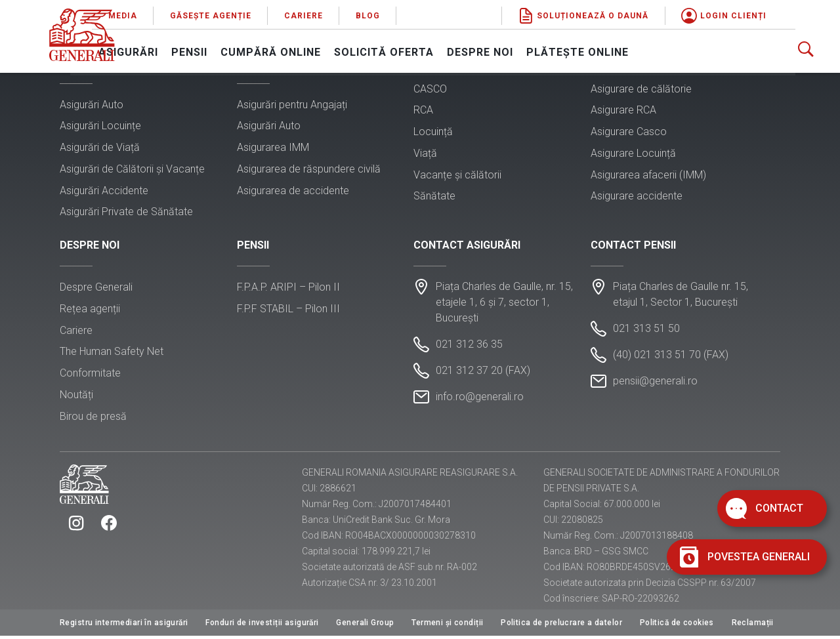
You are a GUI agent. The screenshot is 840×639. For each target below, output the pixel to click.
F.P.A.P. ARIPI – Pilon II (288, 289)
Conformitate (90, 375)
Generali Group (365, 626)
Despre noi (526, 50)
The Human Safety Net (112, 354)
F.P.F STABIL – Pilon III (288, 311)
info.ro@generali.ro (480, 399)
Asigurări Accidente (104, 191)
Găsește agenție (257, 13)
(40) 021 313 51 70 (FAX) (671, 357)
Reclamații (753, 626)
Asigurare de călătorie (641, 90)
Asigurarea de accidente (293, 191)
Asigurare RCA (623, 111)
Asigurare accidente (637, 197)
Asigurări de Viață (100, 148)
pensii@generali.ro (655, 383)
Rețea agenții (90, 311)
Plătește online (623, 50)
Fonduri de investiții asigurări (262, 626)
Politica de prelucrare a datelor (561, 626)
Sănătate (434, 197)
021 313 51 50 (646, 331)
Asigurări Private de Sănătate (126, 213)
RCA (423, 111)
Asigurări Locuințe (100, 127)
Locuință (433, 132)
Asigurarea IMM (273, 148)
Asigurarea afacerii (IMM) (648, 175)
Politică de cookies (677, 626)
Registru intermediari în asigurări (124, 626)
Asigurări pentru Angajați (292, 105)
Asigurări (174, 50)
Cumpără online (317, 50)
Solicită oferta (430, 50)
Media (169, 13)
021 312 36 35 (469, 347)
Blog (414, 13)
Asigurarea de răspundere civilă (309, 170)
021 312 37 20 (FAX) (483, 373)
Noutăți (76, 397)
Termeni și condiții (447, 626)
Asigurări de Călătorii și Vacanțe (132, 170)
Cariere (349, 13)
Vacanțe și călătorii (457, 175)
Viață (425, 154)
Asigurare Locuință (633, 154)
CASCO (430, 90)
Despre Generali (96, 289)
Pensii (235, 50)
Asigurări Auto (92, 105)
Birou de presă (93, 418)
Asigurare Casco (629, 132)
